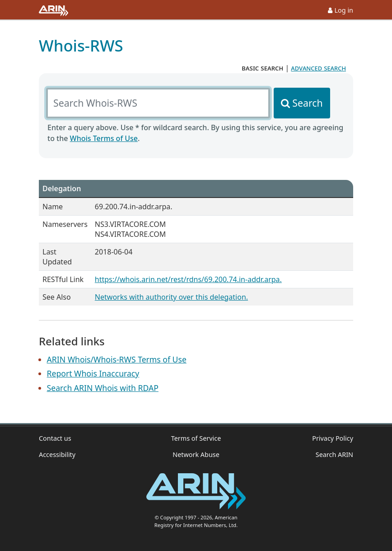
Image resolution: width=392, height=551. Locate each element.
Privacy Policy (333, 438)
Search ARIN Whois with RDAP (103, 388)
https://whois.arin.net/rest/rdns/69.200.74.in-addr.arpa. (188, 279)
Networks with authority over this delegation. (171, 297)
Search (307, 103)
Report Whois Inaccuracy (93, 373)
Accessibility (57, 454)
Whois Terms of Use (104, 138)
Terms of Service (196, 438)
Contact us (55, 438)
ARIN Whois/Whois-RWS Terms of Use (117, 359)
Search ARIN (334, 454)
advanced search (318, 68)
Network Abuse (196, 454)
